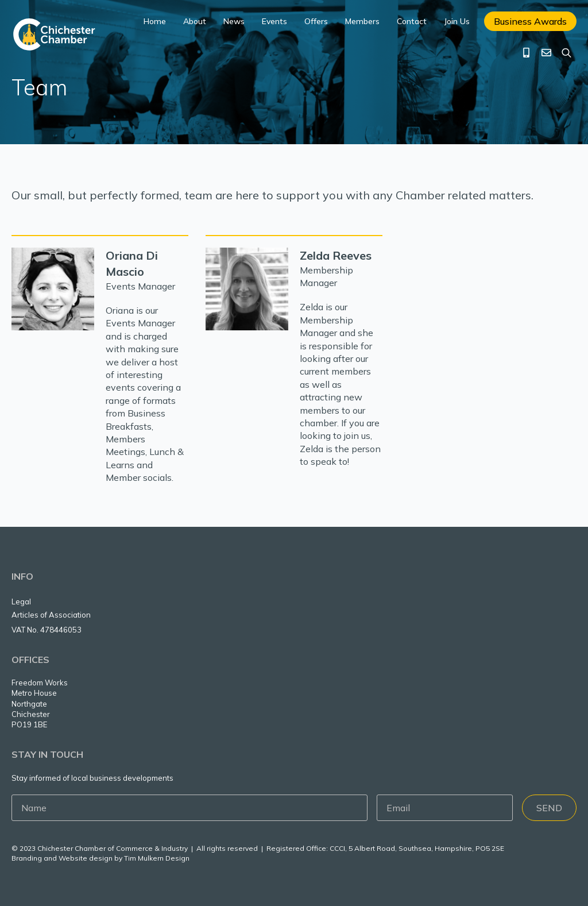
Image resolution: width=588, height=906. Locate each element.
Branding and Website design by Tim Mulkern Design (100, 858)
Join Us (457, 21)
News (234, 21)
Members (362, 21)
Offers (316, 21)
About (195, 21)
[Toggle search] (566, 53)
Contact (412, 21)
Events (274, 21)
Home (155, 21)
